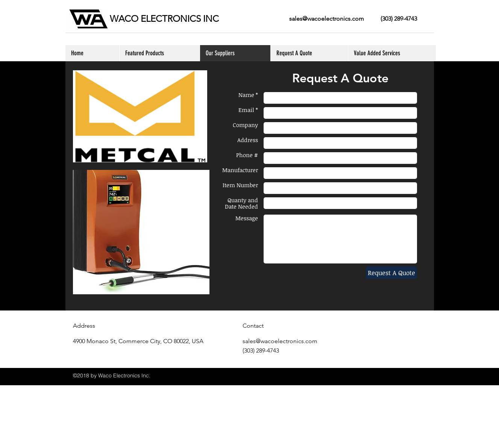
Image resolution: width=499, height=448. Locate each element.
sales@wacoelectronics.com (327, 19)
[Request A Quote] (391, 273)
